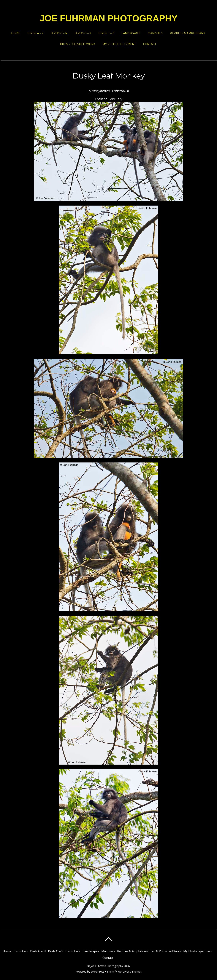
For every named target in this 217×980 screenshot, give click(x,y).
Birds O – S (83, 33)
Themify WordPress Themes (124, 972)
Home (16, 33)
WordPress (98, 972)
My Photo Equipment (119, 44)
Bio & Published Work (78, 44)
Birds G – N (59, 33)
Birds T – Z (106, 33)
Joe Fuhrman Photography (107, 966)
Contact (150, 44)
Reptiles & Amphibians (187, 33)
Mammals (155, 33)
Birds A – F (35, 33)
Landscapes (131, 33)
